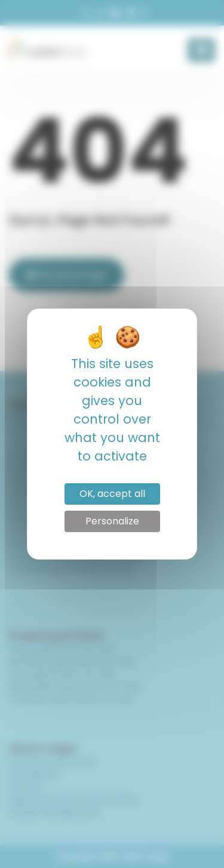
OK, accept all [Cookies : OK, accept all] (112, 494)
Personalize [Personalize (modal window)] (112, 521)
